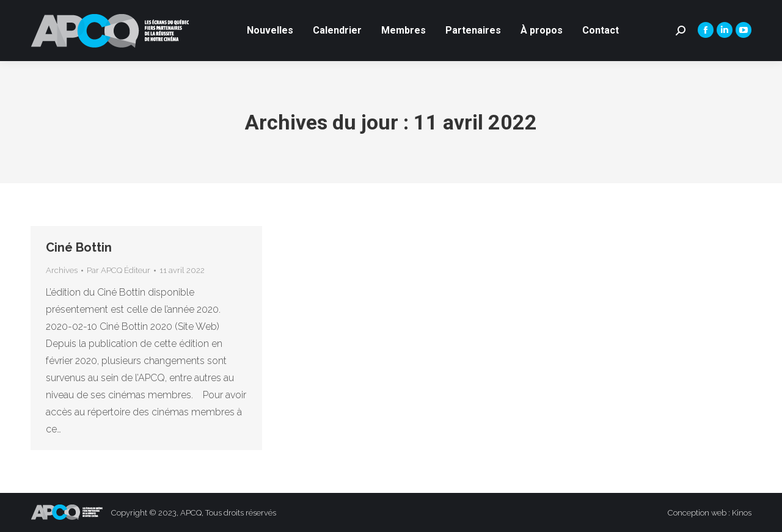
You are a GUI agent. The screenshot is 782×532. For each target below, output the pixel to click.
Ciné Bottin (79, 247)
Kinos (742, 513)
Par (119, 270)
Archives (62, 270)
